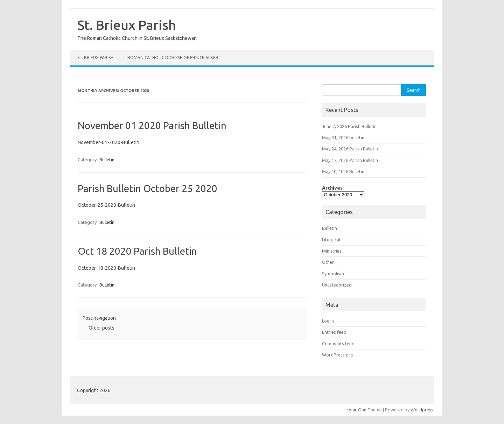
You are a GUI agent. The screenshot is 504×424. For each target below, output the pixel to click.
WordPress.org (337, 355)
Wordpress (422, 410)
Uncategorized (337, 285)
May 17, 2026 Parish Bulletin (350, 160)
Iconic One (356, 410)
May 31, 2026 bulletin (343, 137)
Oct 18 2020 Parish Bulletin (137, 251)
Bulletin (107, 160)
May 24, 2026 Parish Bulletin (350, 149)
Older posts (99, 328)
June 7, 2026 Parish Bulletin (349, 126)
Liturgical (331, 240)
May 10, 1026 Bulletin (343, 171)
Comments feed (338, 344)
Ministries (332, 251)
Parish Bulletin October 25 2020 (148, 188)
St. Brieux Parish (127, 25)
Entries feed (334, 332)
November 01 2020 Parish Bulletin (152, 125)
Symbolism (333, 274)
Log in (328, 321)
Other (328, 262)
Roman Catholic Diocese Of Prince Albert (174, 58)
